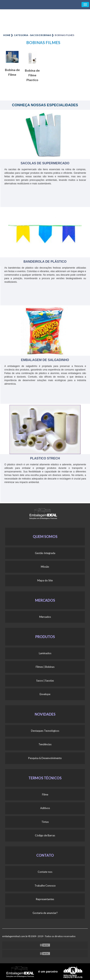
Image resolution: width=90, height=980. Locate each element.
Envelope (45, 694)
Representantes (45, 899)
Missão (45, 567)
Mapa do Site (45, 580)
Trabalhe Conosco (45, 886)
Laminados (45, 653)
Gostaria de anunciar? (45, 913)
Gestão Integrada (45, 553)
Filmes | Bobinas (45, 667)
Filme (45, 794)
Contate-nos (45, 872)
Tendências (45, 744)
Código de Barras (45, 835)
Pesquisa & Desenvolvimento (45, 758)
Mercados (45, 617)
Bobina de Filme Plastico (32, 75)
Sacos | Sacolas (45, 681)
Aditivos (45, 808)
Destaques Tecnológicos (45, 731)
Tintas (45, 822)
